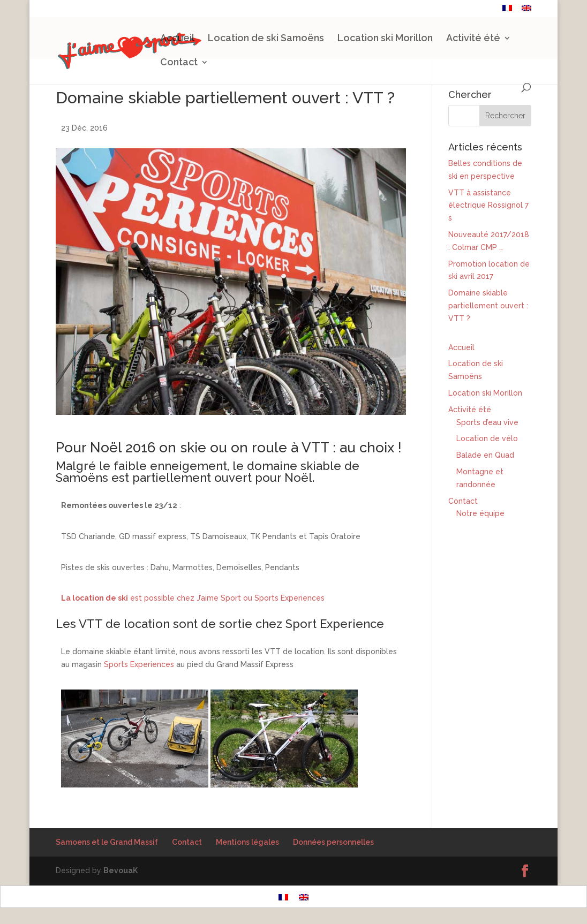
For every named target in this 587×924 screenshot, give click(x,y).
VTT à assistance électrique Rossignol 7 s (488, 206)
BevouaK (121, 870)
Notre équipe (480, 513)
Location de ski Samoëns (266, 39)
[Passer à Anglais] (526, 11)
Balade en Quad (485, 455)
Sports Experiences (139, 664)
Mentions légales (247, 842)
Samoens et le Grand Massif (107, 842)
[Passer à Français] (283, 896)
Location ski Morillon (385, 39)
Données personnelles (333, 842)
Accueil (177, 39)
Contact (479, 9)
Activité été (473, 39)
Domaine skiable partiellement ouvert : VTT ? (488, 306)
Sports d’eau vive (487, 422)
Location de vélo (487, 438)
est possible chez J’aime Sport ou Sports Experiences (193, 598)
